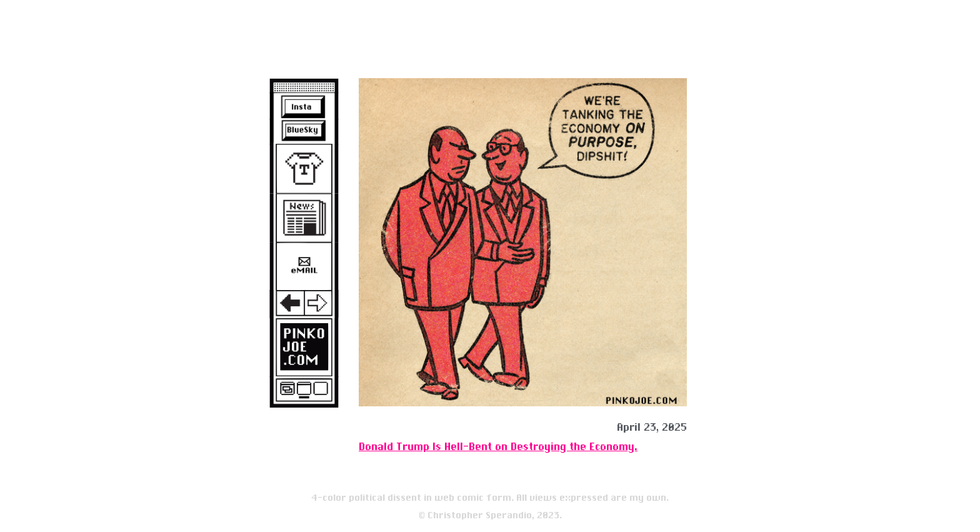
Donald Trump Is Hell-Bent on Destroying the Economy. (498, 447)
